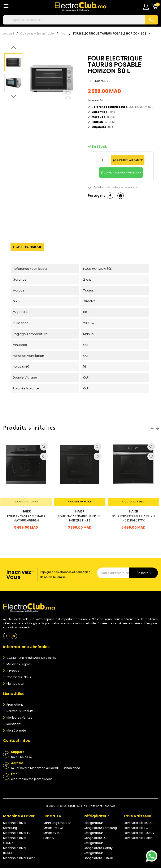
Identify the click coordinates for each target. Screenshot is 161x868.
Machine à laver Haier (19, 858)
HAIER (26, 514)
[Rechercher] (80, 20)
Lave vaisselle (138, 816)
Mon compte (16, 731)
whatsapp (121, 196)
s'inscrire (142, 573)
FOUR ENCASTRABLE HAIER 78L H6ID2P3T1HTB (80, 521)
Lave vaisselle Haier (138, 838)
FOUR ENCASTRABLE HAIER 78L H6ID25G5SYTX (134, 521)
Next (13, 96)
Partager (110, 196)
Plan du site (15, 684)
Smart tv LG (52, 833)
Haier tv (49, 838)
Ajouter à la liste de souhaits (113, 187)
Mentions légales (19, 664)
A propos (12, 671)
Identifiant (14, 724)
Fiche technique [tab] (29, 247)
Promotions (14, 705)
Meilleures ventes (19, 718)
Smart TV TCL (53, 828)
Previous (13, 48)
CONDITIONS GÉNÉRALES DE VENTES (31, 658)
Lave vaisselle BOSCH (139, 823)
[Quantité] (103, 160)
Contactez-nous (18, 677)
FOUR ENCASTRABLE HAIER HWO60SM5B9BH (26, 521)
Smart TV (52, 816)
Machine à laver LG (17, 833)
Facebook (6, 636)
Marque (93, 100)
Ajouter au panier (129, 160)
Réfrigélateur (96, 816)
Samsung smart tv (57, 823)
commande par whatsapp (122, 173)
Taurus (104, 100)
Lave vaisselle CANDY (139, 833)
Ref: (91, 81)
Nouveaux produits (20, 711)
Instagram (14, 636)
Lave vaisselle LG (136, 828)
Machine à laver (19, 816)
